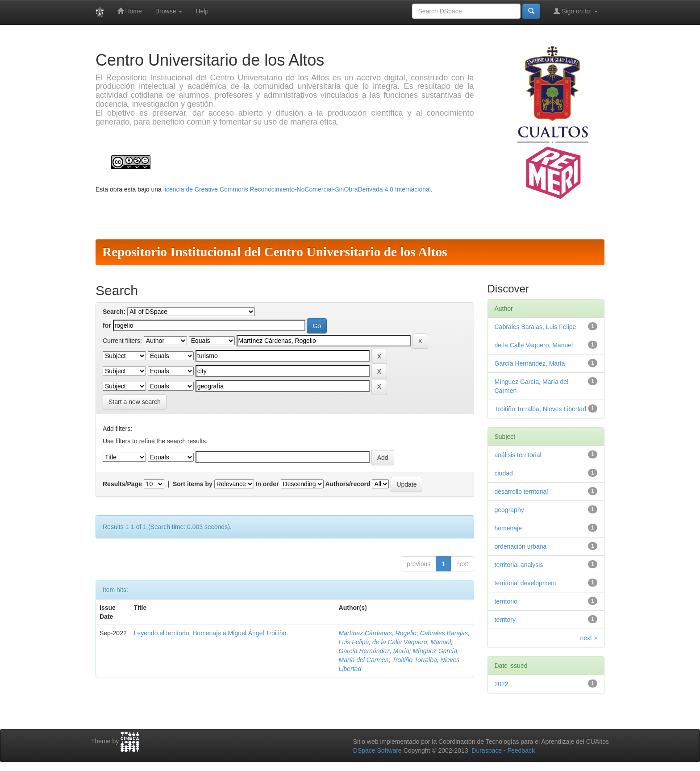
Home (130, 11)
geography (509, 510)
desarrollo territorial (521, 492)
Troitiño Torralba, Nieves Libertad (540, 409)
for (107, 325)
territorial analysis (519, 565)
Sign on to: (576, 11)
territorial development (526, 583)
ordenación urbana (521, 546)
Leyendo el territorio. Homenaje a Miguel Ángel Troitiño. (211, 633)
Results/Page (122, 484)
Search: (114, 312)
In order (267, 484)
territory (505, 620)
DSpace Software (377, 750)
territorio (506, 601)
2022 (502, 684)
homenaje (508, 528)
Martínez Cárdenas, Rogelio (378, 633)
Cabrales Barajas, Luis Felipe (535, 327)
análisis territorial (518, 455)
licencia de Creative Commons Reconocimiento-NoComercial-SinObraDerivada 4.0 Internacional (297, 189)
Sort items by (193, 484)
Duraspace (487, 750)
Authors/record (348, 484)
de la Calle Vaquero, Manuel (412, 642)
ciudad (504, 473)
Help (202, 11)
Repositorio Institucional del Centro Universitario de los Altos (275, 252)
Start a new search (135, 402)
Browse (169, 11)
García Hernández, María (374, 651)
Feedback (521, 750)
